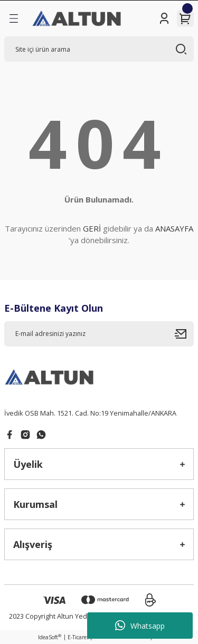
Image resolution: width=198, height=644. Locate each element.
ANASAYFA (174, 228)
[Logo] (77, 18)
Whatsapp (140, 626)
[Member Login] (164, 18)
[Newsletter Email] (99, 334)
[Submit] (184, 334)
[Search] (99, 49)
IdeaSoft (50, 637)
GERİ (92, 228)
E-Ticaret (78, 637)
